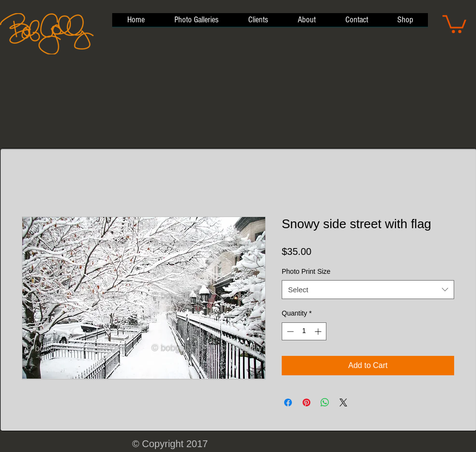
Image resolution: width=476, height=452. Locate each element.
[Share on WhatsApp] (325, 402)
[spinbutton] (304, 331)
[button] (454, 23)
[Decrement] (289, 331)
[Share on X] (343, 402)
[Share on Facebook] (288, 402)
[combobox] (368, 290)
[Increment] (319, 331)
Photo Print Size (306, 271)
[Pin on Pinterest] (306, 402)
